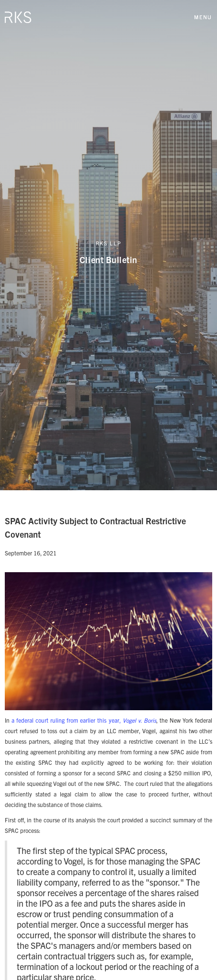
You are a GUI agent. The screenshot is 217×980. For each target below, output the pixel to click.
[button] (203, 17)
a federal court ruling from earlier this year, (84, 720)
